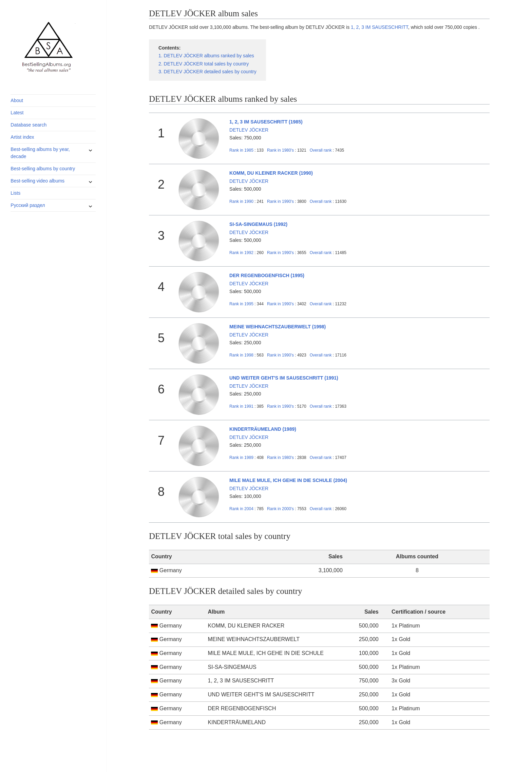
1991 (241, 406)
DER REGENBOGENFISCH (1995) (267, 275)
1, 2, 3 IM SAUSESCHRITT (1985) (266, 122)
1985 (241, 150)
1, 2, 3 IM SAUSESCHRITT (379, 27)
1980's (281, 150)
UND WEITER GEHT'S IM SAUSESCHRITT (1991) (284, 378)
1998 (241, 355)
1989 (241, 458)
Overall (321, 150)
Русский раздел (28, 205)
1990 (241, 201)
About (17, 100)
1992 (241, 253)
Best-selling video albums (37, 181)
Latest (17, 113)
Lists (15, 193)
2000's (281, 509)
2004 (241, 509)
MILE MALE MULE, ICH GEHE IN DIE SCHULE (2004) (288, 480)
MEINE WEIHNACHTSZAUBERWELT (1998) (278, 327)
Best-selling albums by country (43, 169)
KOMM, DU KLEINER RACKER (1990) (271, 173)
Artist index (22, 137)
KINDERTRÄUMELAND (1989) (263, 429)
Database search (28, 125)
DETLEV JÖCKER (249, 130)
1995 (241, 304)
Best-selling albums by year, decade (40, 153)
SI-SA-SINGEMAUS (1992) (258, 224)
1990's (281, 201)
